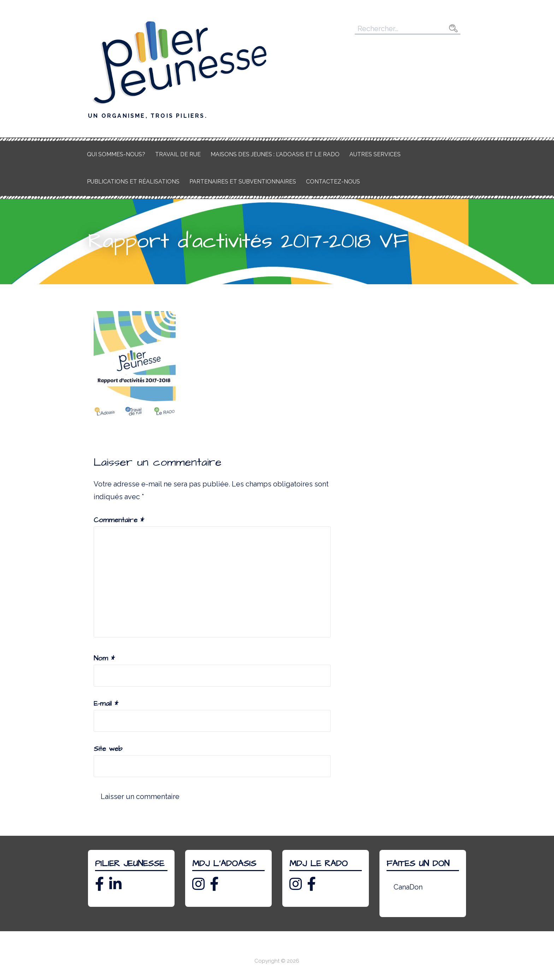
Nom (104, 658)
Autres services (375, 154)
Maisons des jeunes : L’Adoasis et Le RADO (275, 154)
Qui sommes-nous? (116, 154)
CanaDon (408, 887)
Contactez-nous (333, 182)
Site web (108, 749)
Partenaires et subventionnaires (243, 182)
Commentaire (119, 520)
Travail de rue (178, 154)
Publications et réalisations (133, 182)
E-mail (106, 704)
